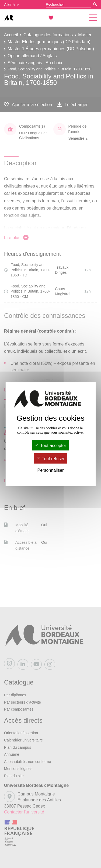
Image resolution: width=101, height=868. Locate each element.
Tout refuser (50, 459)
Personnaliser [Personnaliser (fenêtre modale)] (51, 470)
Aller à (12, 5)
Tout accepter (50, 445)
